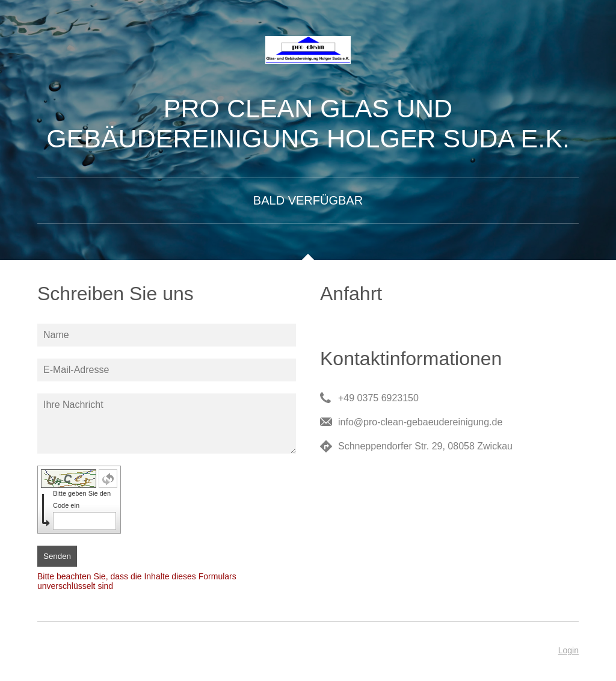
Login (568, 650)
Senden (57, 556)
